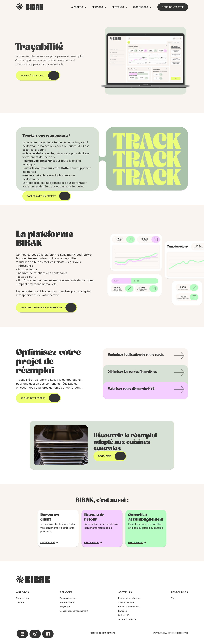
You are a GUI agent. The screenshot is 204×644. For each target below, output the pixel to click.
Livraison (122, 611)
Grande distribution (127, 619)
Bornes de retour (68, 598)
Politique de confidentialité (102, 633)
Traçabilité (65, 607)
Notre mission (23, 598)
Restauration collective (129, 598)
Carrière (20, 602)
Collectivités (124, 615)
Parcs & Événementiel (129, 607)
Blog (173, 598)
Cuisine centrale (126, 602)
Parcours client (67, 602)
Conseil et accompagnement (74, 611)
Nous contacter (173, 7)
